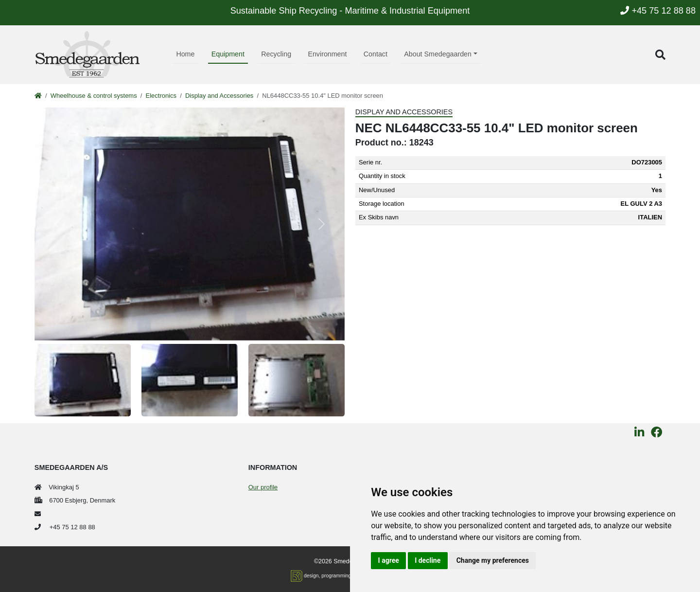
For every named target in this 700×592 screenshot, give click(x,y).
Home (185, 54)
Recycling (276, 54)
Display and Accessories (219, 96)
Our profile (263, 487)
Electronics (161, 96)
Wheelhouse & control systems (94, 96)
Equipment (228, 54)
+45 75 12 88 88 (658, 11)
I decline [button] (428, 560)
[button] (660, 55)
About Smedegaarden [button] (438, 54)
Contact (376, 54)
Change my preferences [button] (493, 560)
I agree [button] (389, 560)
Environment (327, 54)
